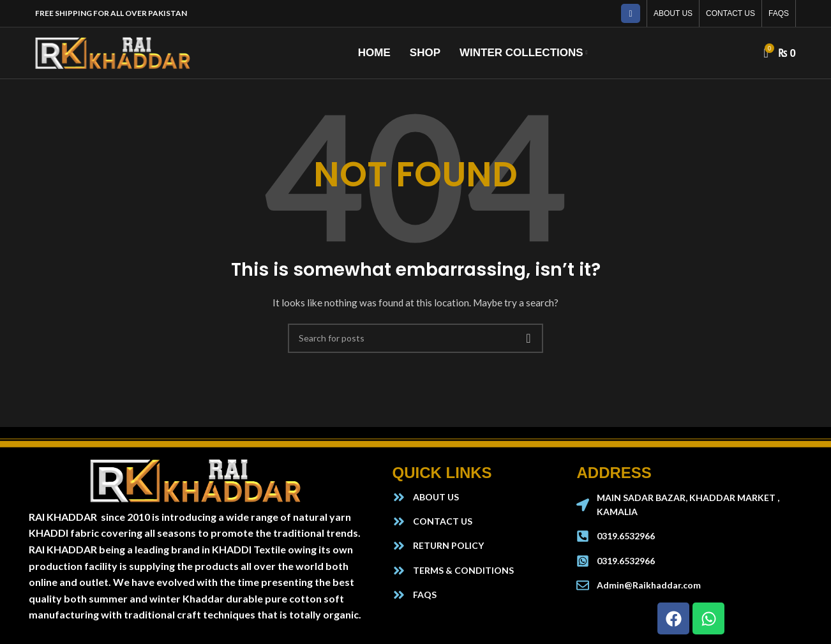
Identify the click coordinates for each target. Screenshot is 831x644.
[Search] (415, 338)
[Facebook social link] (631, 13)
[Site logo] (113, 52)
